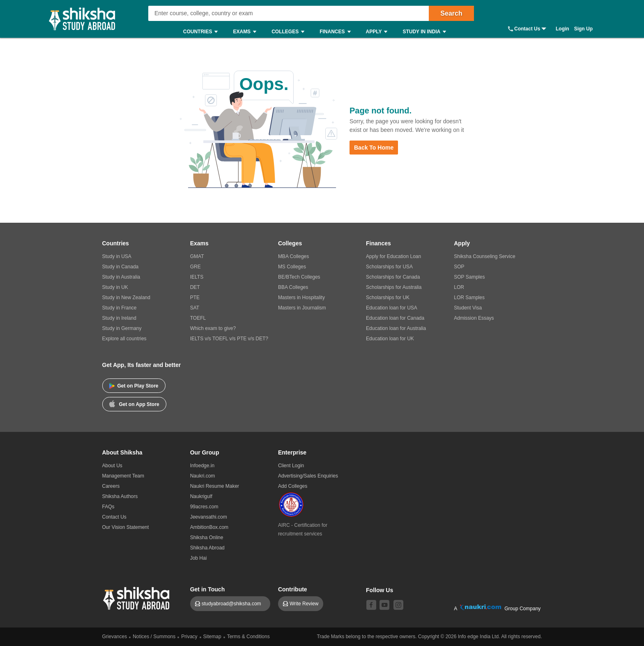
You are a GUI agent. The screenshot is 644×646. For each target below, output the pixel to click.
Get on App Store (134, 404)
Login (562, 29)
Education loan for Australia (396, 328)
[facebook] (371, 605)
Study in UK (115, 287)
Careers (111, 486)
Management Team (123, 476)
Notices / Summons (154, 637)
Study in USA (117, 256)
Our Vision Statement (126, 527)
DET (195, 287)
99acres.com (204, 507)
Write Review (304, 604)
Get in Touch (208, 589)
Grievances (115, 637)
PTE (195, 298)
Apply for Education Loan (393, 256)
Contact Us (527, 29)
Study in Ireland (119, 318)
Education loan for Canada (395, 318)
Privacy (189, 637)
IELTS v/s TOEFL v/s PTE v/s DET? (229, 339)
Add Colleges (293, 486)
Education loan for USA (392, 308)
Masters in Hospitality (301, 298)
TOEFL (198, 318)
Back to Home (374, 148)
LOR (459, 287)
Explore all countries (124, 339)
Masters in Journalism (302, 308)
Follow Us (379, 590)
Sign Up (583, 29)
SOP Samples (469, 277)
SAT (195, 308)
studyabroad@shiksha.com (233, 604)
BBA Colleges (293, 287)
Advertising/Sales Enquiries (308, 476)
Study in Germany (122, 328)
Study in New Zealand (126, 298)
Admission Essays (474, 318)
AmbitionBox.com (209, 527)
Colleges (290, 32)
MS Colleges (292, 267)
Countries (203, 32)
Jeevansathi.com (209, 517)
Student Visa (468, 308)
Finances (337, 32)
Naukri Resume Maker (215, 486)
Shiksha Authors (120, 496)
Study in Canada (121, 267)
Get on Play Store (134, 386)
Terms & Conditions (248, 637)
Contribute (293, 589)
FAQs (108, 507)
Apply (379, 32)
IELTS (197, 277)
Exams (247, 32)
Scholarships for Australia (394, 287)
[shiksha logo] (137, 597)
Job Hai (199, 558)
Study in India (426, 32)
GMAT (197, 256)
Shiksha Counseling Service (484, 256)
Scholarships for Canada (393, 277)
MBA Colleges (293, 256)
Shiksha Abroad (207, 548)
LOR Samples (469, 298)
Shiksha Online (207, 538)
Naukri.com (203, 476)
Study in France (120, 308)
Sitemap (212, 637)
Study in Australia (121, 277)
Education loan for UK (390, 339)
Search (451, 13)
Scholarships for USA (389, 267)
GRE (195, 267)
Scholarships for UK (388, 298)
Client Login (291, 466)
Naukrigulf (201, 496)
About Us (112, 466)
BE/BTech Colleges (299, 277)
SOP (459, 267)
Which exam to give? (213, 328)
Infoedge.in (202, 466)
